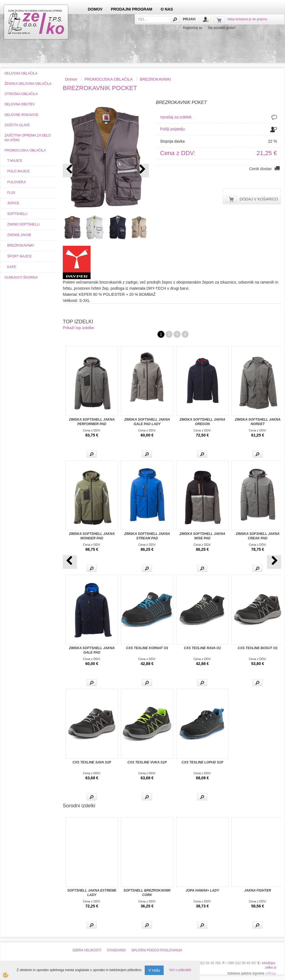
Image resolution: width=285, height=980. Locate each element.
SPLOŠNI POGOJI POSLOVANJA (157, 950)
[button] (142, 171)
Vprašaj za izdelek (176, 117)
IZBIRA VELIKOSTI (87, 950)
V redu (154, 970)
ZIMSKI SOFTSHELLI (23, 224)
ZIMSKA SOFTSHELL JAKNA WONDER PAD (92, 536)
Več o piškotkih (180, 970)
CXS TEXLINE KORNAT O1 (147, 648)
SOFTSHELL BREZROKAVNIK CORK (147, 893)
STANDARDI (116, 950)
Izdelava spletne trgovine (246, 973)
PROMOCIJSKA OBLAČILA (109, 79)
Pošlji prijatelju (172, 129)
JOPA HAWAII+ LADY (202, 890)
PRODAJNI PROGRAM (132, 9)
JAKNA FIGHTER (258, 890)
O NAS (167, 9)
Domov (71, 79)
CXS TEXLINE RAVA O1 (202, 648)
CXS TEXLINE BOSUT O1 (258, 648)
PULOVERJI (17, 182)
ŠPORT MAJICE (19, 256)
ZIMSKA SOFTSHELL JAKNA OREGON (202, 422)
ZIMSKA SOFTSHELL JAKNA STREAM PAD (147, 536)
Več (92, 454)
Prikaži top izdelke (78, 328)
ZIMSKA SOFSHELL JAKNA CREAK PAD (258, 536)
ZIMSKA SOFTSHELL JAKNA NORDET (258, 422)
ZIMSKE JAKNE (19, 235)
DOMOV (95, 9)
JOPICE (13, 203)
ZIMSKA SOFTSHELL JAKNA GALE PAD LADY (147, 422)
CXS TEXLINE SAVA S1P (92, 762)
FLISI (11, 193)
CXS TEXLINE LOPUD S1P (202, 762)
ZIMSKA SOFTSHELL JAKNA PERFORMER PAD (92, 422)
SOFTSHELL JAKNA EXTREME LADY (92, 893)
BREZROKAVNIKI (21, 245)
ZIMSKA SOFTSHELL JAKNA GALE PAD (92, 650)
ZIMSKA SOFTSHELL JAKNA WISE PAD (202, 536)
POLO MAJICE (18, 171)
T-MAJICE (15, 161)
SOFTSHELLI (17, 214)
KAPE (12, 267)
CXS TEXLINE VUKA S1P (147, 762)
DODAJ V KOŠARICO (259, 199)
